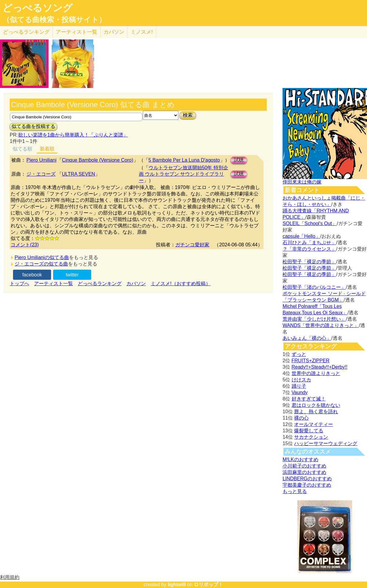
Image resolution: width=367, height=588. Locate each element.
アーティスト (77, 32)
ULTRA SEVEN (79, 174)
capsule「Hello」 (301, 236)
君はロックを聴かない (316, 405)
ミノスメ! (142, 32)
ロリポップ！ (208, 585)
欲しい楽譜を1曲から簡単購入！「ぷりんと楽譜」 (73, 135)
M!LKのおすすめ (300, 460)
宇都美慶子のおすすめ (307, 485)
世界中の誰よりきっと (316, 373)
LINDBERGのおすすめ (307, 479)
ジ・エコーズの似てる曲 (41, 264)
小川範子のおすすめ (304, 466)
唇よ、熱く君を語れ (316, 412)
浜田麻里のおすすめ (304, 472)
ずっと (299, 354)
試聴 (239, 160)
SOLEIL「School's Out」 (310, 223)
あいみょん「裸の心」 (307, 338)
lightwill (177, 585)
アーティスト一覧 (53, 284)
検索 (188, 115)
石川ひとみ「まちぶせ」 (309, 243)
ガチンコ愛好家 (192, 245)
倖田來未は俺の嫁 (302, 182)
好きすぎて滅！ (309, 399)
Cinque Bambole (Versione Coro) (98, 160)
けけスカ (301, 380)
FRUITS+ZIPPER (311, 361)
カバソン (114, 32)
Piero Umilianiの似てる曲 (42, 257)
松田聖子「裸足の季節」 (309, 262)
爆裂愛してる (309, 431)
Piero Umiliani (41, 160)
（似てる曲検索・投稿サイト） (54, 20)
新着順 (47, 149)
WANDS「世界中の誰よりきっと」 (321, 325)
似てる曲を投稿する (33, 126)
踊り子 (299, 386)
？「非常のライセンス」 (309, 249)
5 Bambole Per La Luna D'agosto (184, 160)
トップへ (19, 284)
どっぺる (26, 32)
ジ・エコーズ (41, 174)
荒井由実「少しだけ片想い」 (314, 319)
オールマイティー (314, 424)
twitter (72, 275)
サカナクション (311, 437)
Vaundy (300, 392)
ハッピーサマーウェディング (326, 443)
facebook (32, 275)
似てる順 (22, 149)
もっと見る (295, 491)
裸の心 (301, 418)
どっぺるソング (38, 8)
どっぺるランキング (100, 284)
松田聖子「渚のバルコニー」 (314, 287)
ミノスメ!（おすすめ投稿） (180, 284)
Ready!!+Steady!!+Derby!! (320, 367)
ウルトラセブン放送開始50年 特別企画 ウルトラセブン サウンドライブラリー (184, 174)
